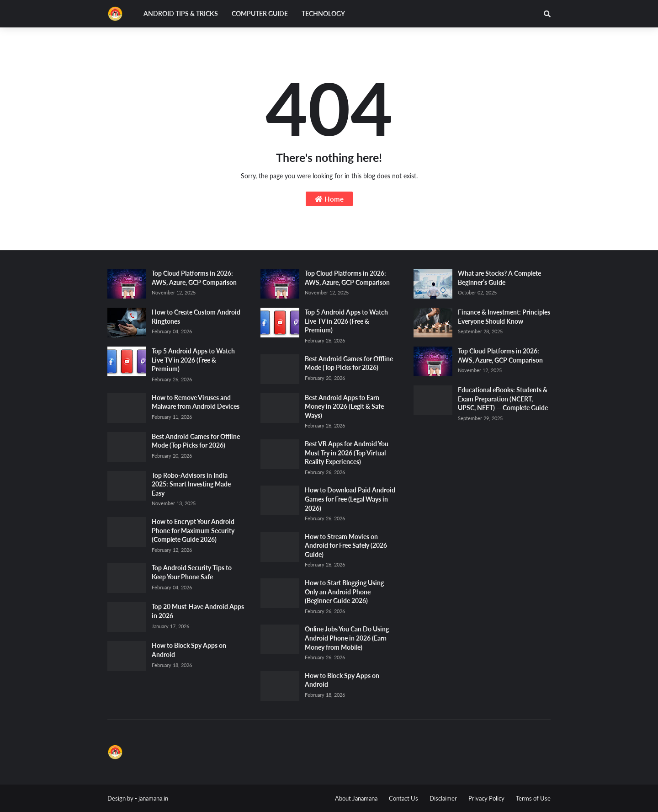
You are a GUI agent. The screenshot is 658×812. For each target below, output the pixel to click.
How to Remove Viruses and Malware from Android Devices (196, 402)
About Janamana (356, 798)
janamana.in (153, 798)
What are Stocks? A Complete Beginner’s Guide (499, 278)
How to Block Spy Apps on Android (189, 650)
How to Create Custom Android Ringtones (196, 317)
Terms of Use (533, 798)
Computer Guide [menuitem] (260, 13)
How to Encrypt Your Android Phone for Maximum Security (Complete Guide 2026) (193, 530)
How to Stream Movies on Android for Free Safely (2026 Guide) (346, 545)
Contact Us (403, 798)
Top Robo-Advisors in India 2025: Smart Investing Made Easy (191, 484)
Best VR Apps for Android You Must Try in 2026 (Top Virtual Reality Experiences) (347, 453)
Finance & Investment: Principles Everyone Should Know (504, 317)
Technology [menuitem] (323, 13)
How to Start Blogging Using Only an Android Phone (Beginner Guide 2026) (344, 592)
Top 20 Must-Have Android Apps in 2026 (198, 611)
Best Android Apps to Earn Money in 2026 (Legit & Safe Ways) (344, 406)
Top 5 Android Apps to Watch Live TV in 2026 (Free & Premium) (193, 360)
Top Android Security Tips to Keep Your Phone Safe (192, 572)
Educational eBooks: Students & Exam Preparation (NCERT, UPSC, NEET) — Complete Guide (503, 399)
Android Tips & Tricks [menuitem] (181, 13)
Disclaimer (443, 798)
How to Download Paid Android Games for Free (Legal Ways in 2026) (350, 499)
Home (329, 199)
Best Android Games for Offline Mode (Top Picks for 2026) (196, 441)
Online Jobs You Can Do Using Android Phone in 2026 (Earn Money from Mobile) (347, 638)
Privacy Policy (486, 798)
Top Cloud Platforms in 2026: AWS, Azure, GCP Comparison (194, 278)
